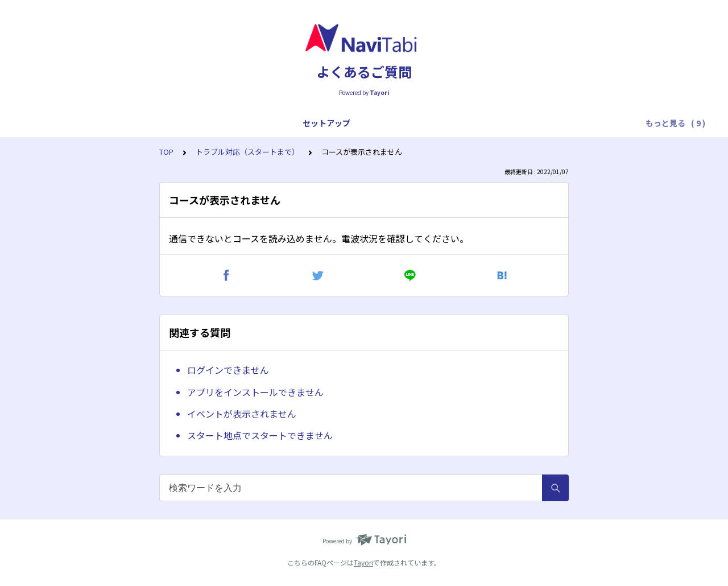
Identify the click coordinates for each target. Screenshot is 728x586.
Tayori (363, 562)
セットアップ (56, 123)
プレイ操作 (227, 123)
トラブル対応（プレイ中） (438, 123)
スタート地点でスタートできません (260, 435)
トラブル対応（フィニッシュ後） (561, 123)
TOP (166, 152)
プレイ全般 (171, 123)
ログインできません (228, 370)
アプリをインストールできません (255, 392)
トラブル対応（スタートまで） (318, 123)
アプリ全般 (115, 123)
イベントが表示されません (242, 414)
